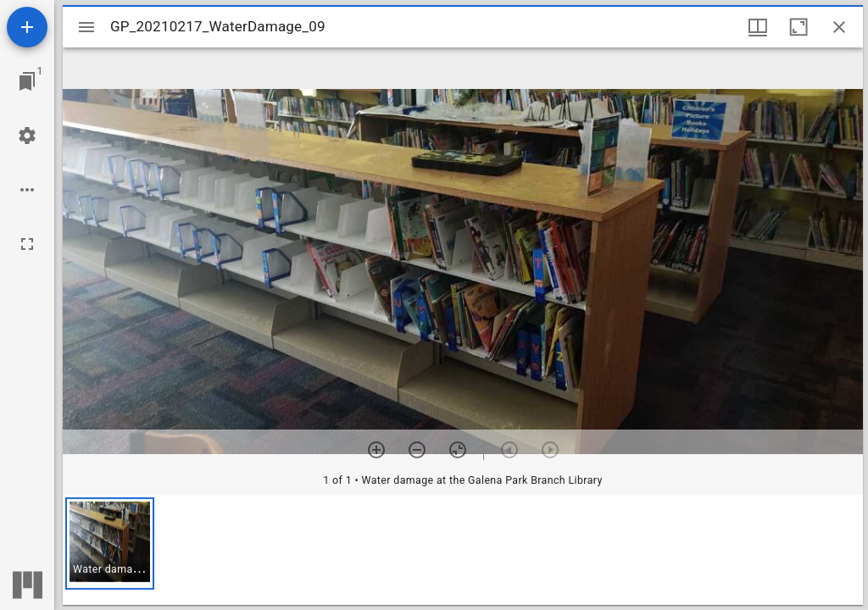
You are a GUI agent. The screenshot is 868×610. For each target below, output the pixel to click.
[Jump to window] (27, 81)
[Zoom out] (417, 450)
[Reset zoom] (458, 450)
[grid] (463, 550)
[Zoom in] (376, 450)
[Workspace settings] (27, 136)
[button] (110, 543)
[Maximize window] (798, 27)
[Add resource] (27, 27)
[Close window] (839, 27)
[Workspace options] (27, 190)
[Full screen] (27, 244)
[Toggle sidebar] (86, 27)
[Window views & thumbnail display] (758, 27)
